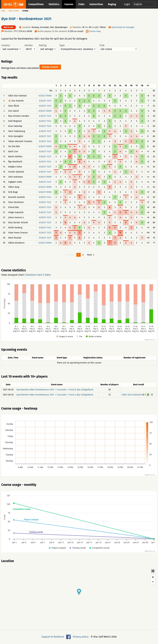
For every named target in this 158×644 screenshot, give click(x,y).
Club (119, 48)
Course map (95, 31)
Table (48, 275)
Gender (31, 48)
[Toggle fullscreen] (153, 571)
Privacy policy (81, 637)
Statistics (54, 4)
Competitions (36, 4)
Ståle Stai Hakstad (131, 395)
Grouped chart (16, 275)
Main (3, 11)
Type (78, 48)
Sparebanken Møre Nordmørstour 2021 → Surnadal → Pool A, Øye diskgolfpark (55, 395)
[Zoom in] (153, 577)
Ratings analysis (50, 67)
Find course (14, 11)
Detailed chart (34, 275)
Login (127, 4)
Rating (48, 48)
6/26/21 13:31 (45, 101)
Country (12, 48)
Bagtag (112, 4)
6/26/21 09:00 (45, 96)
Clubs (81, 4)
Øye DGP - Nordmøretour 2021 (26, 19)
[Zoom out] (153, 582)
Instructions (96, 4)
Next (89, 255)
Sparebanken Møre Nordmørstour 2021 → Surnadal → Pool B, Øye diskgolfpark (55, 390)
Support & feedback (53, 637)
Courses (69, 4)
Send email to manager (123, 27)
